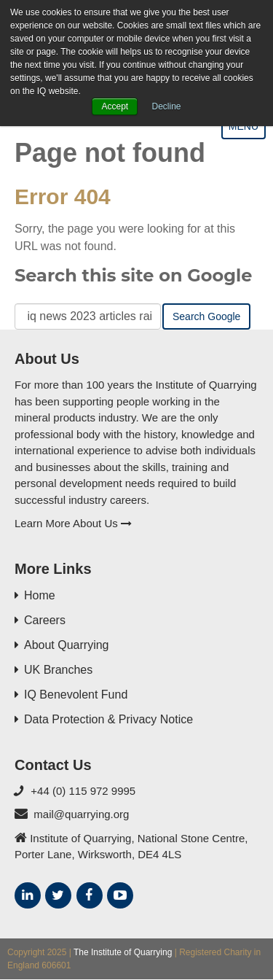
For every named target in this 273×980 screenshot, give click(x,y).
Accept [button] (115, 106)
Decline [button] (167, 106)
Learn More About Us (73, 523)
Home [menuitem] (40, 595)
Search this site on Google (133, 275)
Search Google (206, 316)
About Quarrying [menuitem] (67, 645)
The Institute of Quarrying (123, 952)
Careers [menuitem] (45, 620)
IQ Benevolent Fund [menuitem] (76, 695)
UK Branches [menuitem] (58, 670)
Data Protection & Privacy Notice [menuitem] (108, 719)
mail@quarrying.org (81, 814)
